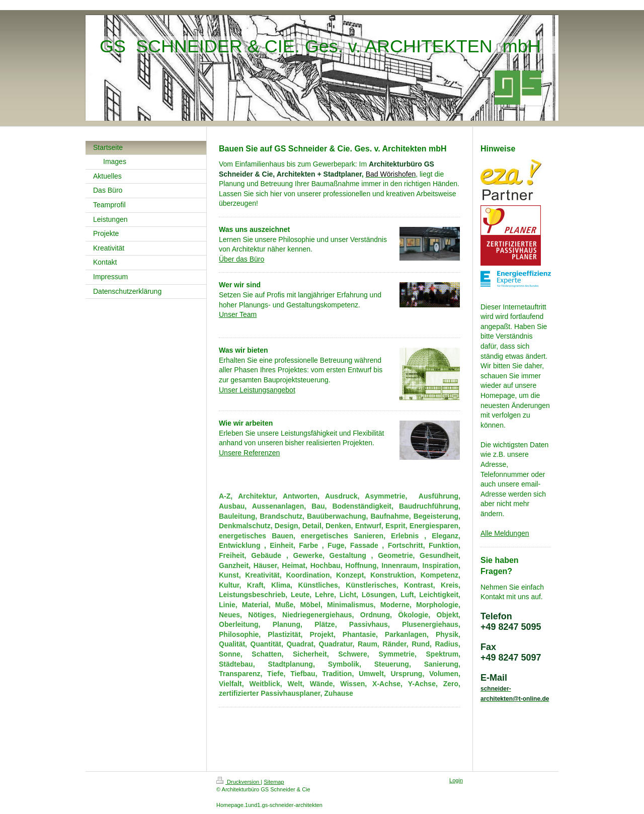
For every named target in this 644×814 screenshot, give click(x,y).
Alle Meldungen (505, 533)
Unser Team (238, 314)
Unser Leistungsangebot (257, 390)
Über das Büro (242, 259)
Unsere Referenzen (249, 453)
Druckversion (238, 782)
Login (456, 780)
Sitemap (274, 782)
